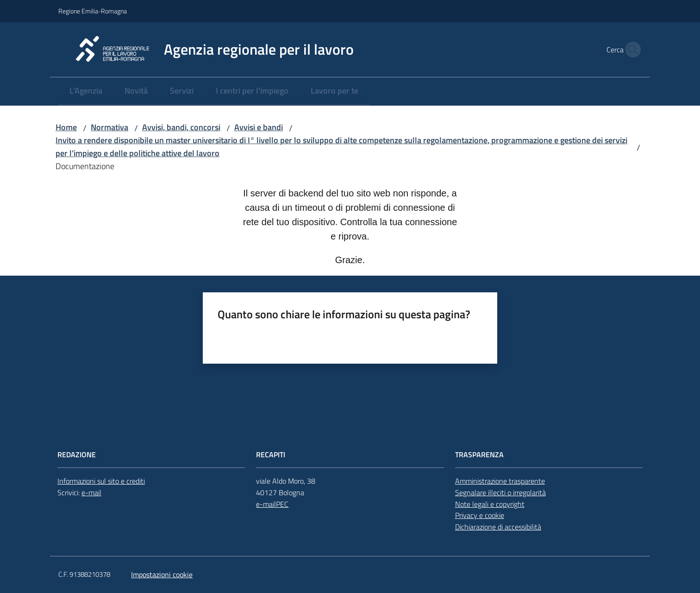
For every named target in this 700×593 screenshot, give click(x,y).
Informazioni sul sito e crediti (101, 481)
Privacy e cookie (480, 515)
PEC (282, 504)
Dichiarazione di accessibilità (498, 527)
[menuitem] (86, 91)
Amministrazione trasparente (500, 481)
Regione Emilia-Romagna (93, 11)
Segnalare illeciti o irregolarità (500, 492)
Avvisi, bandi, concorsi (181, 127)
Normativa (109, 127)
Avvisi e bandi (259, 127)
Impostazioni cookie (162, 574)
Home (66, 127)
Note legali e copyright (490, 504)
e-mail (91, 492)
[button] (631, 50)
